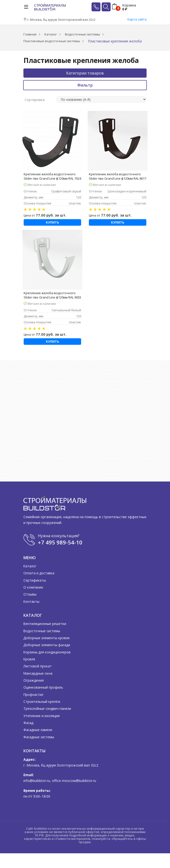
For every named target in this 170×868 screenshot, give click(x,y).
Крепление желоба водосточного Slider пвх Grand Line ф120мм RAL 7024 (52, 176)
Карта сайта (137, 19)
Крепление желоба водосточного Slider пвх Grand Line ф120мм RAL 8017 (118, 176)
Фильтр (85, 85)
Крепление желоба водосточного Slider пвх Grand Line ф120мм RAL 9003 (52, 295)
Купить (53, 222)
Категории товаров (85, 73)
